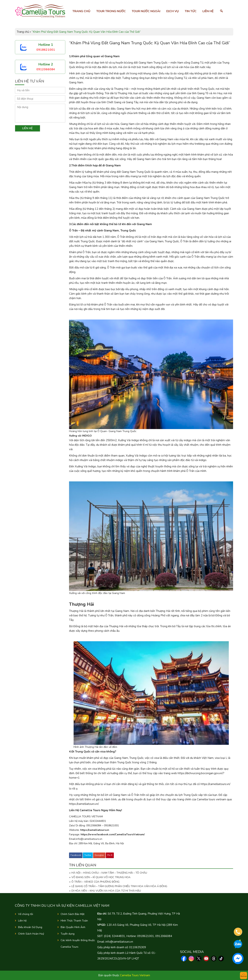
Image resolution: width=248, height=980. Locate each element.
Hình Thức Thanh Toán (74, 921)
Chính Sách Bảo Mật (72, 914)
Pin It (110, 855)
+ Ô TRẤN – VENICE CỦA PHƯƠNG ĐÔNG (94, 882)
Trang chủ (81, 11)
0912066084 (46, 69)
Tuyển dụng (68, 934)
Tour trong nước (111, 11)
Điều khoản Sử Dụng (30, 927)
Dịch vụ (173, 11)
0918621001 (46, 50)
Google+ (99, 855)
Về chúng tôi (26, 914)
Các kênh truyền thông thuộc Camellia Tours (78, 944)
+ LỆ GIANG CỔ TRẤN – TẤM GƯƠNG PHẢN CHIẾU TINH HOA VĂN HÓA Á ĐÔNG (118, 886)
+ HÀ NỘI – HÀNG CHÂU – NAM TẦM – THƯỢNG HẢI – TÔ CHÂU (109, 873)
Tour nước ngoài (146, 11)
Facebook (76, 855)
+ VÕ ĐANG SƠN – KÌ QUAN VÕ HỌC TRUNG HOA (100, 877)
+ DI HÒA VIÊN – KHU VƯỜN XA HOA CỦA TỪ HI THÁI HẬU (105, 891)
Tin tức (191, 11)
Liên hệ (208, 11)
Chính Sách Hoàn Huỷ (31, 934)
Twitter (88, 855)
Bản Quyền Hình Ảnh (73, 927)
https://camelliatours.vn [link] (95, 830)
